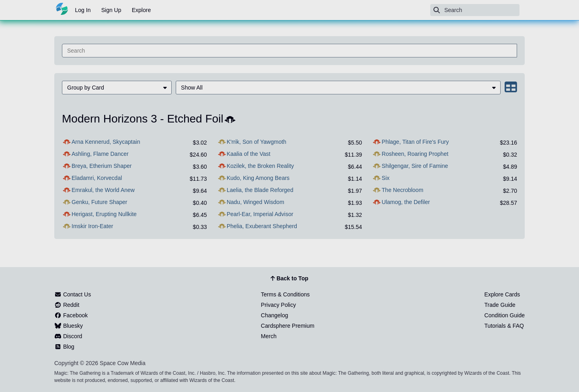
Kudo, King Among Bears (258, 178)
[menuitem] (117, 88)
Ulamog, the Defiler (406, 202)
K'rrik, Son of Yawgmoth (257, 142)
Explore (141, 10)
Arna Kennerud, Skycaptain (106, 142)
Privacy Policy (278, 305)
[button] (117, 88)
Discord (68, 336)
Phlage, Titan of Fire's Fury (415, 142)
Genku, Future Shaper (100, 202)
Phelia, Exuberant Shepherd (262, 226)
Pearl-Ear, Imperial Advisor (260, 214)
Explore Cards (502, 294)
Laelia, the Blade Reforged (260, 190)
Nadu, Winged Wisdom (256, 202)
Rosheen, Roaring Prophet (415, 154)
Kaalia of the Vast (249, 154)
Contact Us (73, 294)
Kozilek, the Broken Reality (260, 166)
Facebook (71, 315)
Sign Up (111, 10)
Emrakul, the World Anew (103, 190)
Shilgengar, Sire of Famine (415, 166)
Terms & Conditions (285, 294)
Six (385, 178)
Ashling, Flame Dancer (100, 154)
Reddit (67, 305)
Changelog (275, 315)
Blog (64, 347)
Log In (83, 10)
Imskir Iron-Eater (92, 226)
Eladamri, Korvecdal (97, 178)
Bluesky (69, 326)
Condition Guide (505, 315)
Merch (269, 336)
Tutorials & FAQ (504, 326)
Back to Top (289, 279)
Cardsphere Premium (288, 326)
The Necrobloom (402, 190)
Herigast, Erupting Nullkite (104, 214)
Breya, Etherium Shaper (102, 166)
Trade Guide (500, 305)
